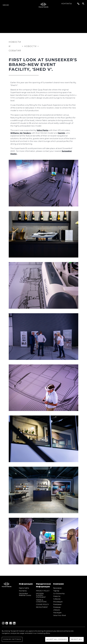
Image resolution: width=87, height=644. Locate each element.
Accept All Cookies (57, 639)
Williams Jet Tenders (21, 133)
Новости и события (15, 46)
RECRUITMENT (42, 607)
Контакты (67, 4)
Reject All (77, 639)
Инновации (58, 602)
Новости (57, 596)
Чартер (56, 591)
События (57, 599)
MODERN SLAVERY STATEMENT (41, 595)
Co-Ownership (59, 593)
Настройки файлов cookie (25, 594)
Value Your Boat (60, 615)
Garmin (62, 133)
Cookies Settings (12, 639)
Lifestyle (57, 610)
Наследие (57, 613)
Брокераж (57, 588)
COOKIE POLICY (42, 604)
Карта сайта (24, 588)
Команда (57, 607)
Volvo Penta (42, 130)
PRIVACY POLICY (43, 591)
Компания (57, 604)
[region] (43, 636)
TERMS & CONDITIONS (41, 601)
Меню (6, 5)
